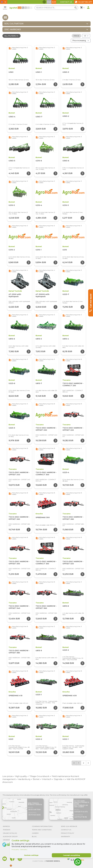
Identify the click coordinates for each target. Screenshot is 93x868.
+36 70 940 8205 (34, 815)
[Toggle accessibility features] (44, 2)
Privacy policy (15, 850)
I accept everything (71, 855)
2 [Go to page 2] (83, 763)
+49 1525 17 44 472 (81, 812)
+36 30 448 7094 (34, 809)
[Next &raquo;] (88, 763)
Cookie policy (24, 850)
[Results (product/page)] (86, 36)
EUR (54, 2)
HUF (49, 2)
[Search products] (59, 8)
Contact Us (66, 2)
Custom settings (31, 855)
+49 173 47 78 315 (80, 817)
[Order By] (81, 41)
